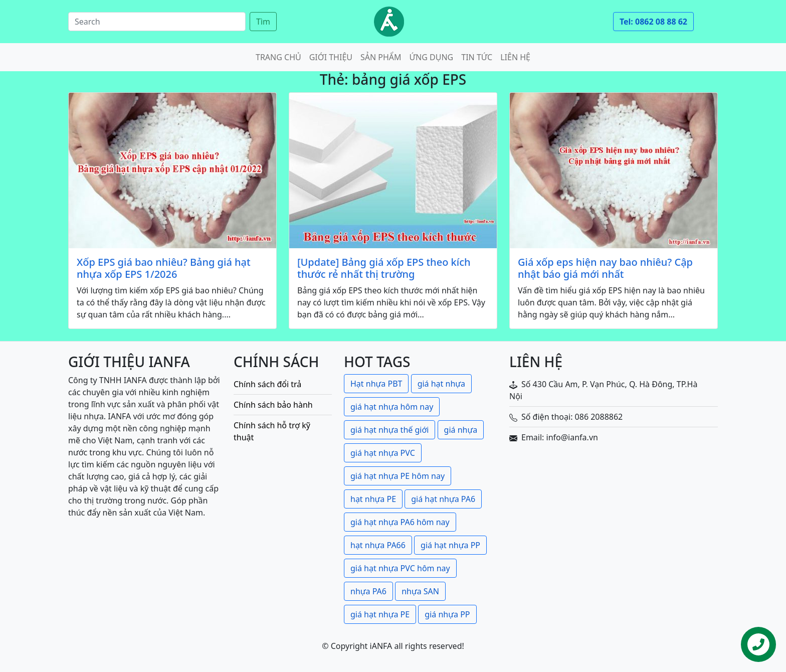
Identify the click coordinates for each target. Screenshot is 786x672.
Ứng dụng (432, 57)
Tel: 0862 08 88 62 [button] (653, 22)
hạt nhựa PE (373, 499)
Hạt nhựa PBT (376, 384)
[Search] (157, 22)
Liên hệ (515, 57)
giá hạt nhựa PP (450, 545)
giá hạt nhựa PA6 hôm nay (400, 522)
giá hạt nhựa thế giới (389, 430)
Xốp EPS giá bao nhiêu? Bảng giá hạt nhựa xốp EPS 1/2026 (164, 268)
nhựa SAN (420, 591)
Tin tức (477, 57)
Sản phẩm (381, 57)
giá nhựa (461, 430)
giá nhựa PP (447, 614)
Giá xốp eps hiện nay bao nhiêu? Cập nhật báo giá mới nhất (605, 268)
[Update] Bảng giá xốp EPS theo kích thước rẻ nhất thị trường (384, 268)
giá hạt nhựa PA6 (443, 499)
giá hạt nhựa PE (380, 614)
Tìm (263, 22)
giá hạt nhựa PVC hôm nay (400, 568)
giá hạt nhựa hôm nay (392, 407)
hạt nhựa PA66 (378, 545)
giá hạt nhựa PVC (383, 453)
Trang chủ (278, 57)
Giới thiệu (331, 57)
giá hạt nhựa (441, 384)
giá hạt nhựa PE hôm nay (398, 476)
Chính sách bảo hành (273, 405)
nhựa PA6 (368, 591)
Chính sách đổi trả (267, 384)
